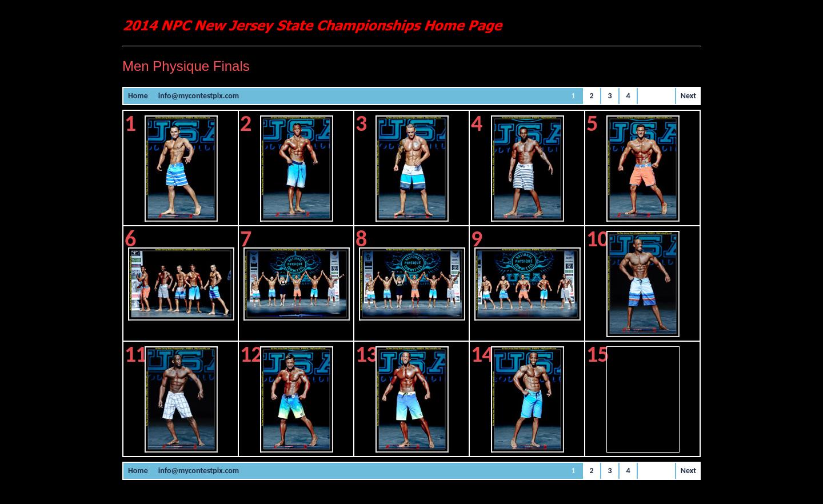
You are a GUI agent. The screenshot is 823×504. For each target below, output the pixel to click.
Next (688, 96)
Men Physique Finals (186, 66)
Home (138, 96)
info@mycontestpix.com (199, 96)
